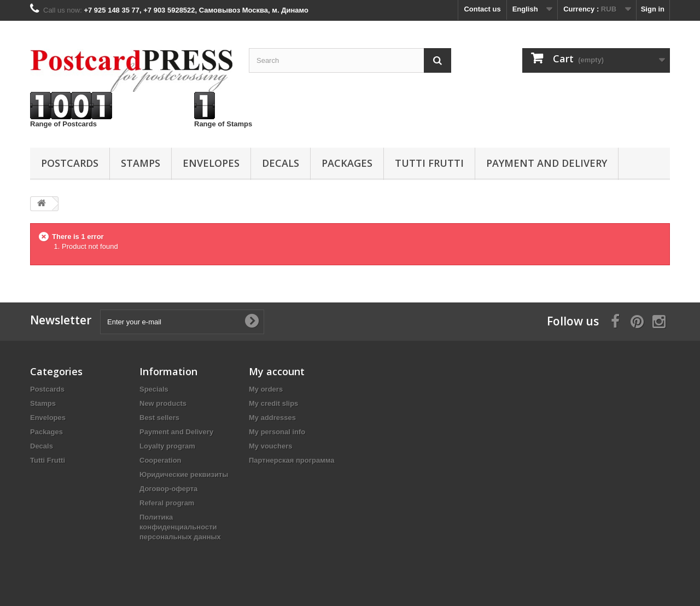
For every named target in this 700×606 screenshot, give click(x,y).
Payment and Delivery (547, 163)
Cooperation (161, 460)
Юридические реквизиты (184, 474)
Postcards (70, 163)
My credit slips (273, 403)
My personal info (277, 432)
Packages (347, 163)
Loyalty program (167, 446)
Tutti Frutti (429, 163)
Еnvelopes (211, 163)
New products (163, 403)
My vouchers (270, 446)
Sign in (653, 9)
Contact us (482, 9)
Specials (154, 389)
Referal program (167, 503)
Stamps (141, 163)
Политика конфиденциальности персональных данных (180, 527)
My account (277, 371)
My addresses (272, 418)
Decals (281, 163)
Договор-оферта (168, 489)
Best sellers (159, 418)
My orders (266, 389)
